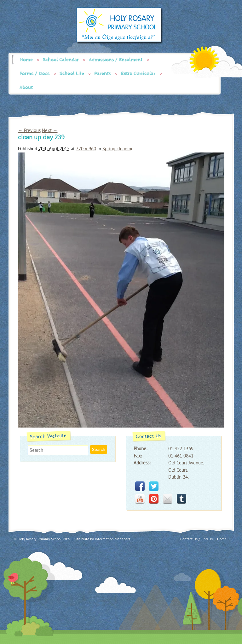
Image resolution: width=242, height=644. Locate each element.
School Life (72, 74)
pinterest (154, 499)
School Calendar (61, 60)
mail (168, 499)
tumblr (181, 499)
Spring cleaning (118, 149)
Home (26, 60)
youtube (140, 499)
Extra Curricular (138, 74)
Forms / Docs (35, 74)
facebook (140, 486)
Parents (103, 74)
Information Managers (112, 539)
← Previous (29, 130)
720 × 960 (86, 149)
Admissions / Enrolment (116, 60)
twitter (154, 486)
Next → (50, 130)
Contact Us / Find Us (196, 539)
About (26, 87)
